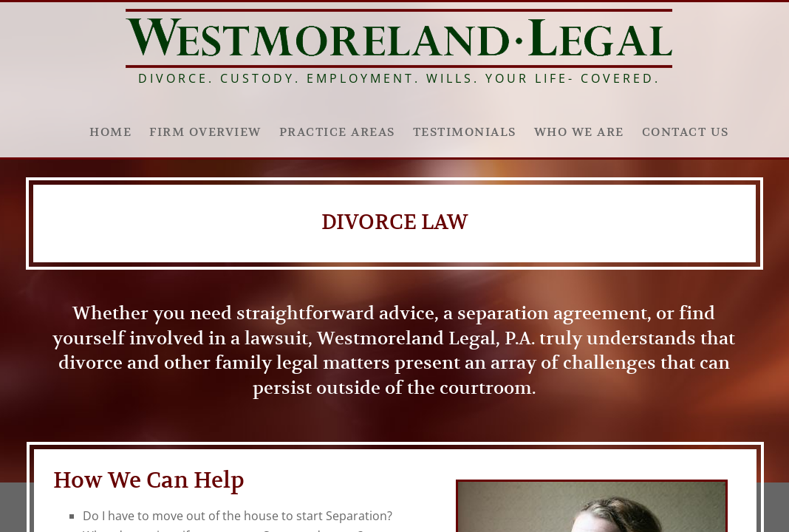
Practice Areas (337, 132)
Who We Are (579, 132)
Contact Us (686, 132)
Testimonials (465, 132)
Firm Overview (205, 132)
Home (110, 132)
